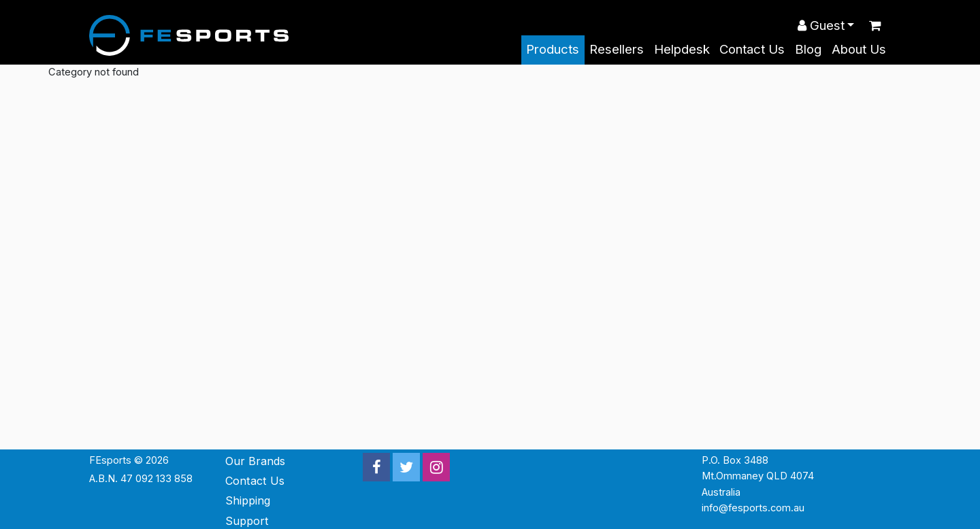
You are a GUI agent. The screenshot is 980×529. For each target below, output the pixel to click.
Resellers (617, 49)
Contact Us (752, 49)
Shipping (248, 500)
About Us (859, 49)
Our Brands (255, 461)
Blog (808, 49)
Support (247, 521)
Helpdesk (682, 49)
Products (553, 49)
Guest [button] (821, 25)
